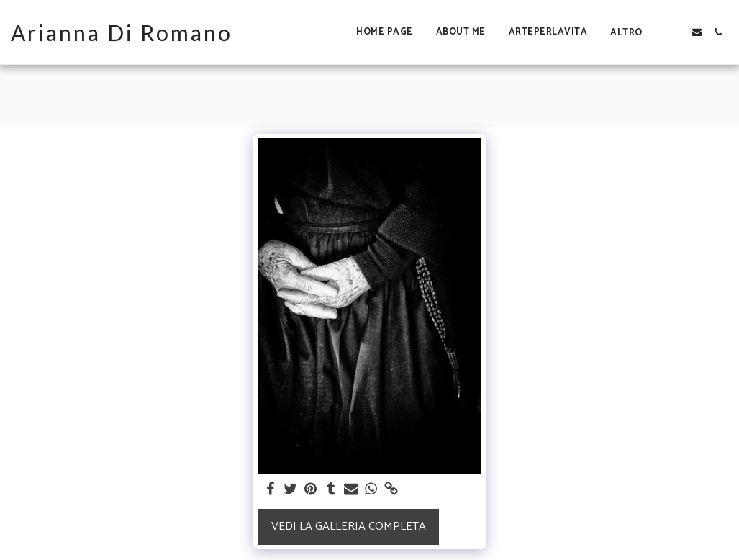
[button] (676, 32)
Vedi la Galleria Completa (349, 527)
